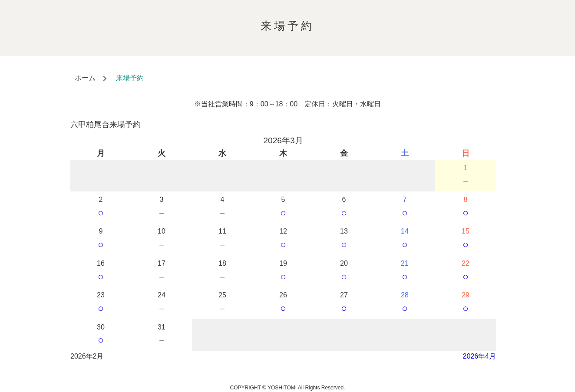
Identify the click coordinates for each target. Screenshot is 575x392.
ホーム (85, 78)
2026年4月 (480, 356)
